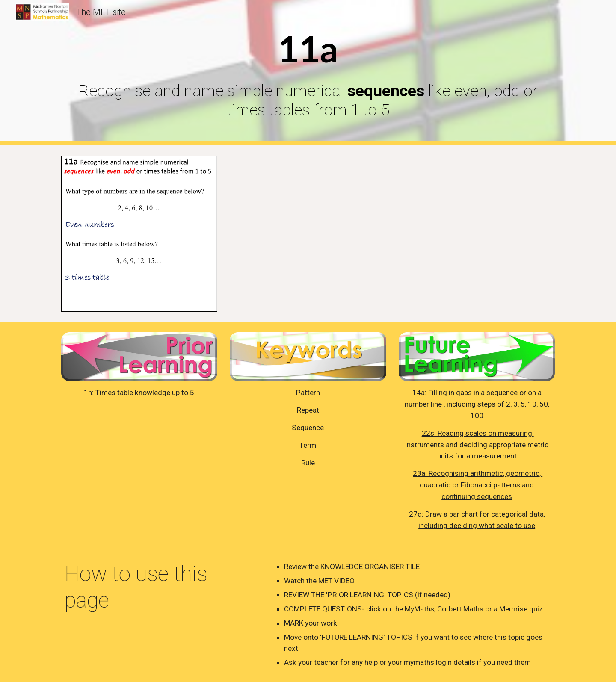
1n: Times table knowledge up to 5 (139, 393)
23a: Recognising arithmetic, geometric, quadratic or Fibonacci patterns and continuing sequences (478, 485)
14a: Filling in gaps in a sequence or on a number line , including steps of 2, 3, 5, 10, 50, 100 (478, 404)
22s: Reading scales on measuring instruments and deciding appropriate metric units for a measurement (478, 445)
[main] (308, 72)
